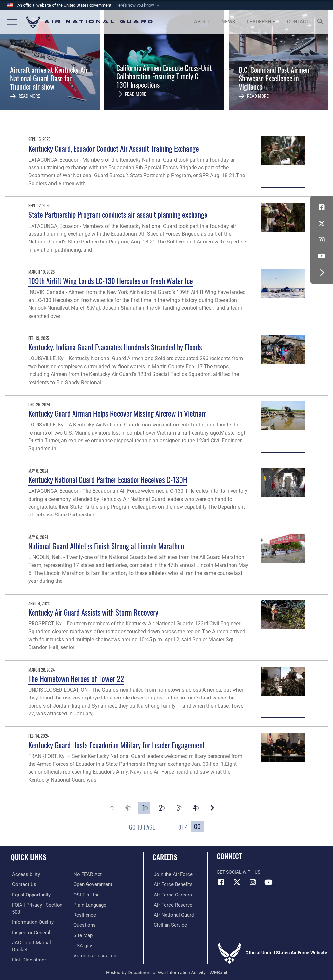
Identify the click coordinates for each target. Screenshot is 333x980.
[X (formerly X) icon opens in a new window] (322, 224)
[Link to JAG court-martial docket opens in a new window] (37, 934)
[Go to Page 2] (161, 808)
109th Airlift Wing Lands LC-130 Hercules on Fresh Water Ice (111, 281)
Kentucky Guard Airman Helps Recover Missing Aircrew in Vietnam (118, 413)
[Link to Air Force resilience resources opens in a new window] (83, 904)
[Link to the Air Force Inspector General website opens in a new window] (29, 924)
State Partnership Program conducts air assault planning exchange (118, 214)
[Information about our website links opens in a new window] (26, 944)
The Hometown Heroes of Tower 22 (76, 679)
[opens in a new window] (23, 874)
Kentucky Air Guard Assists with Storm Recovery (93, 612)
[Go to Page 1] (144, 808)
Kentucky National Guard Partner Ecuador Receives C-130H (108, 480)
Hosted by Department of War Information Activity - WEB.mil (166, 966)
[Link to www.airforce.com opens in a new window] (170, 874)
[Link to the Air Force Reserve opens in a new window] (170, 904)
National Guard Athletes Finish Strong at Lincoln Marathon (106, 546)
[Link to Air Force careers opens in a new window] (170, 894)
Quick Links (28, 857)
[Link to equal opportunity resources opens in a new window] (29, 894)
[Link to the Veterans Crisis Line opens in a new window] (93, 944)
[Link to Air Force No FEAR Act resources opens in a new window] (24, 954)
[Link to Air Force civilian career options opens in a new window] (167, 924)
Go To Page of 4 (159, 827)
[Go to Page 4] (195, 808)
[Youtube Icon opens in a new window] (322, 256)
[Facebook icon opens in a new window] (322, 207)
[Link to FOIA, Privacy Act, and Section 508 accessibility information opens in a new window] (38, 904)
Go (197, 826)
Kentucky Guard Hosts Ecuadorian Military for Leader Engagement (117, 745)
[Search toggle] (322, 22)
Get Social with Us (238, 872)
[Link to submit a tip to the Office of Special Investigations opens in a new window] (85, 884)
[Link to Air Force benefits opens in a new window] (170, 884)
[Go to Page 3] (178, 808)
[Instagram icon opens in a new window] (322, 240)
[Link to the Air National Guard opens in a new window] (171, 914)
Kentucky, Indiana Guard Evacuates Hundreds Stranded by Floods (115, 347)
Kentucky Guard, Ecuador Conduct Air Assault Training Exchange (114, 148)
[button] (138, 5)
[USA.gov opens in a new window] (82, 934)
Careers (165, 857)
